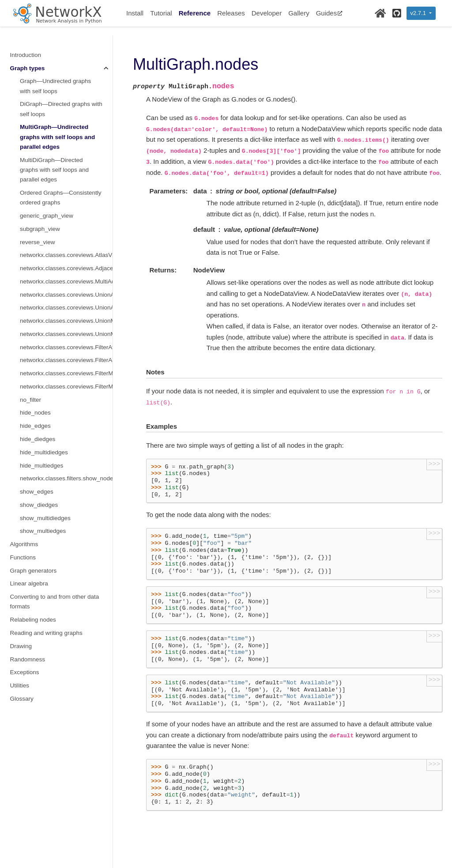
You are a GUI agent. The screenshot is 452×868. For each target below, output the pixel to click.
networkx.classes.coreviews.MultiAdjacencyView (66, 281)
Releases (231, 13)
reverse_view (38, 242)
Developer (267, 13)
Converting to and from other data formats (55, 602)
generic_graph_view (47, 216)
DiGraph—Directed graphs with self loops (61, 109)
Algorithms (24, 544)
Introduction (26, 55)
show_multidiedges (45, 518)
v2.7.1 (419, 13)
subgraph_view (40, 229)
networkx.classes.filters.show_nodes (66, 478)
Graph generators (34, 571)
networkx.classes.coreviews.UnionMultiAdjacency (66, 334)
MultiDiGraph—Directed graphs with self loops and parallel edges (54, 170)
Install (135, 13)
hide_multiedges (41, 466)
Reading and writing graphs (46, 633)
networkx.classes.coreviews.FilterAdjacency (66, 360)
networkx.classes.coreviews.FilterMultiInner (66, 373)
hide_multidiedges (44, 452)
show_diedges (39, 505)
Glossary (22, 699)
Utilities (20, 685)
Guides (330, 13)
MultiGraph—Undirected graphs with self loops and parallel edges (57, 137)
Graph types (28, 68)
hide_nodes (35, 413)
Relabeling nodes (33, 620)
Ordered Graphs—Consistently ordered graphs (61, 198)
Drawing (21, 646)
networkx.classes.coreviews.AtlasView (66, 255)
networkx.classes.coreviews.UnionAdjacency (66, 308)
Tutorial (161, 13)
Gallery (299, 13)
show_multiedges (43, 531)
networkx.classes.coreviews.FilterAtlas (66, 347)
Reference (195, 13)
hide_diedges (38, 439)
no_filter (30, 400)
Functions (23, 557)
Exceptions (25, 672)
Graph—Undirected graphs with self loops (55, 86)
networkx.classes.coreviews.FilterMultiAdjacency (66, 387)
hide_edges (35, 426)
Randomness (28, 659)
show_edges (37, 492)
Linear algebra (29, 583)
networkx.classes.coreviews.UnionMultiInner (66, 321)
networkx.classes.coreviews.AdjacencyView (66, 268)
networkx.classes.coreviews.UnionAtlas (66, 295)
